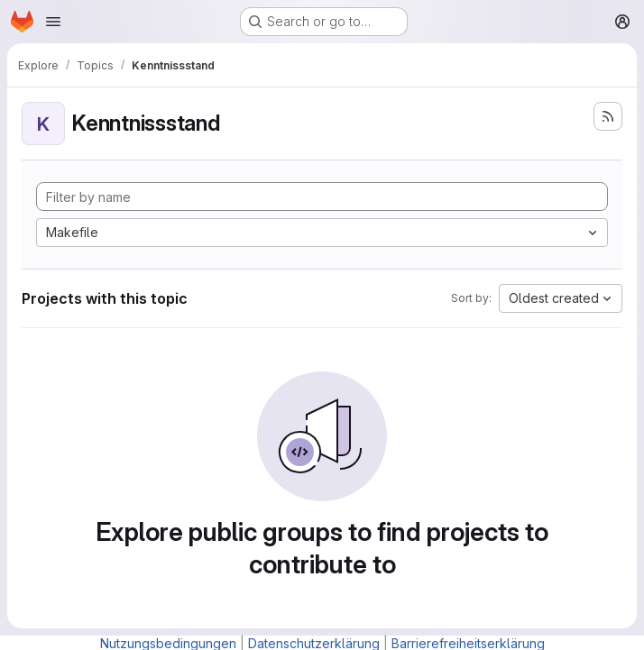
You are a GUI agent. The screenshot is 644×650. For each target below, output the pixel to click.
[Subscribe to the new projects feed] (608, 116)
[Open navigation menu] (53, 22)
